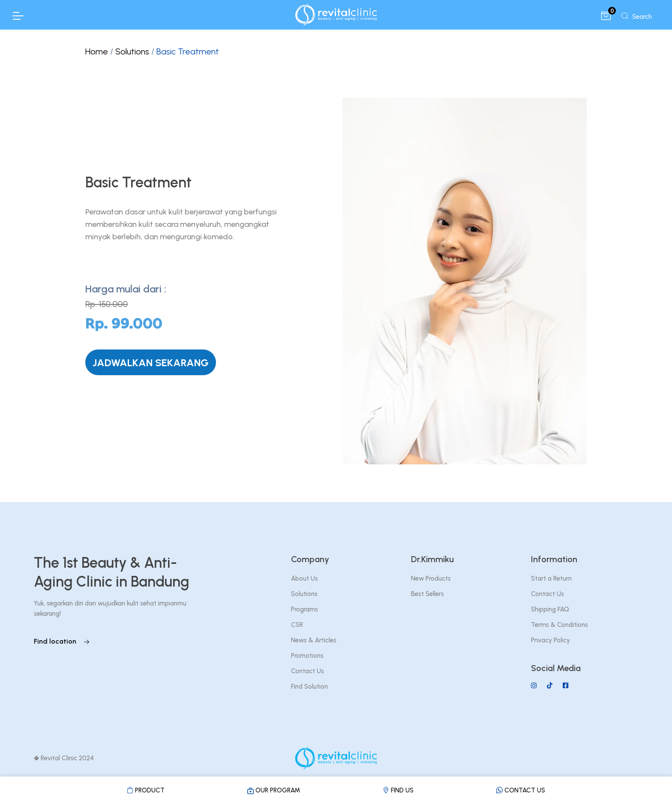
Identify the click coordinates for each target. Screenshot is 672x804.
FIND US (398, 790)
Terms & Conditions (559, 625)
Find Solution (309, 687)
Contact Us (307, 671)
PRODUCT (146, 790)
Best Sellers (427, 594)
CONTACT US (521, 790)
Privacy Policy (550, 640)
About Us (304, 578)
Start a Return (551, 578)
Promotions (307, 656)
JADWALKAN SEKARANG (151, 363)
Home (97, 51)
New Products (431, 578)
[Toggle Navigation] (18, 16)
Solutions (132, 51)
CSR (297, 625)
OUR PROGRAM (274, 790)
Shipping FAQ (550, 609)
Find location (62, 641)
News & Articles (314, 640)
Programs (304, 609)
